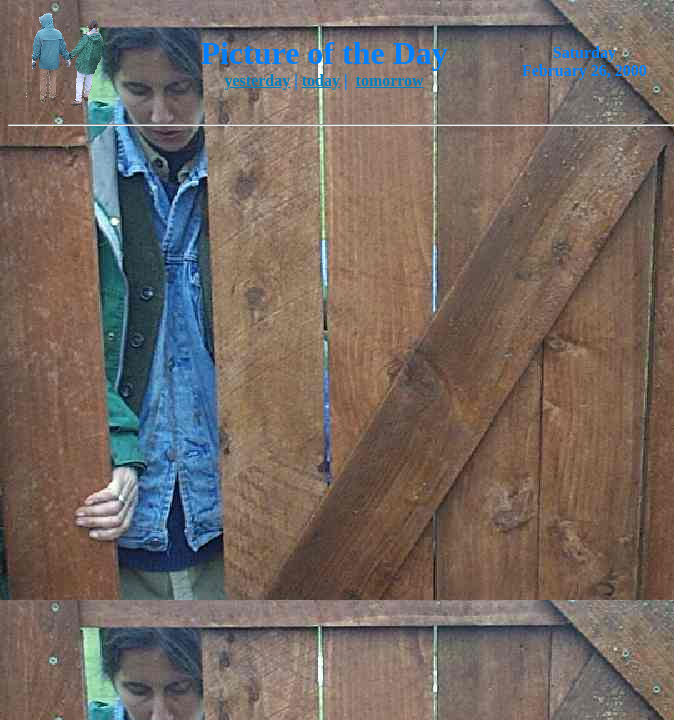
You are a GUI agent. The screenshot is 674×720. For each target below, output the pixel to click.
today (321, 80)
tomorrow (390, 80)
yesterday (257, 80)
